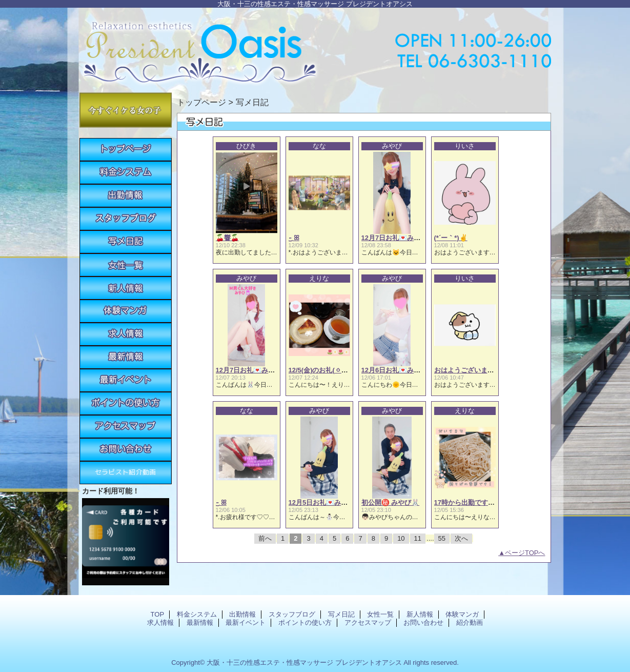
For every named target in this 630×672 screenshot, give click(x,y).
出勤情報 (126, 196)
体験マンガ (126, 311)
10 (401, 538)
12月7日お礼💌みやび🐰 (399, 238)
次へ (461, 538)
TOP (126, 150)
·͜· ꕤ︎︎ (294, 238)
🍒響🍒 (227, 238)
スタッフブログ (126, 219)
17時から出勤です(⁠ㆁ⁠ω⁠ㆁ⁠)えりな (483, 502)
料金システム (126, 173)
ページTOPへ (525, 553)
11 (418, 538)
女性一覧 (126, 265)
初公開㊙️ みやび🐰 (391, 502)
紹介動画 (126, 473)
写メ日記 (126, 242)
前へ (265, 538)
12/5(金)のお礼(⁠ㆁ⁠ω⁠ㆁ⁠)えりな (332, 370)
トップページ (201, 102)
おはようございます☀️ (468, 370)
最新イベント (126, 380)
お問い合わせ (126, 450)
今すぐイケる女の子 (126, 110)
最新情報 (126, 357)
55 (442, 538)
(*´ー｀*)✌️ (451, 238)
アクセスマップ (126, 427)
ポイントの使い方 (126, 403)
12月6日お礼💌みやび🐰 (399, 370)
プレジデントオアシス (315, 47)
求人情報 (126, 334)
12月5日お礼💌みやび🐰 (326, 502)
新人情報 (126, 288)
